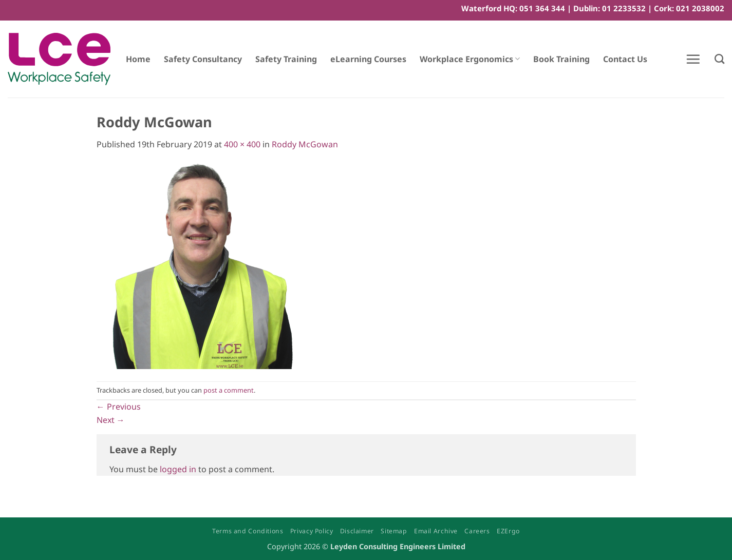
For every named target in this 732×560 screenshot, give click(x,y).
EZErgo (508, 531)
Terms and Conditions (248, 531)
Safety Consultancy (203, 59)
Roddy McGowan (305, 144)
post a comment (229, 390)
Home (138, 59)
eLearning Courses (368, 59)
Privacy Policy (312, 531)
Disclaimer (357, 531)
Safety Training (286, 59)
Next (111, 420)
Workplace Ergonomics (470, 59)
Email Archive (436, 531)
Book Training (561, 59)
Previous (119, 407)
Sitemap (394, 531)
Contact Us (625, 59)
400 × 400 (242, 144)
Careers (477, 531)
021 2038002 (700, 8)
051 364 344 (542, 8)
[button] (693, 59)
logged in (178, 469)
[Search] (719, 59)
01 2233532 (624, 8)
